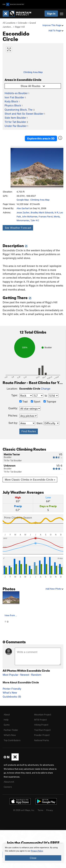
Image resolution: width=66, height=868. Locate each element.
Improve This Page (53, 25)
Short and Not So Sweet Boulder (24, 114)
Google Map (23, 200)
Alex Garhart (23, 208)
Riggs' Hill (20, 27)
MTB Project (40, 720)
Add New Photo (54, 589)
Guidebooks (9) (12, 696)
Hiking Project (41, 725)
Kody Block (11, 101)
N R (56, 212)
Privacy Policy (37, 851)
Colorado (22, 23)
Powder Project (42, 735)
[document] (33, 853)
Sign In (51, 13)
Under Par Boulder (16, 126)
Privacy (50, 810)
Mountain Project (43, 715)
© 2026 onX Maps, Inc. (24, 810)
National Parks (42, 740)
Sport (36, 401)
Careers (8, 787)
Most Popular (10, 675)
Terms (40, 810)
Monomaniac (23, 220)
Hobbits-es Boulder (16, 93)
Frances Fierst (46, 216)
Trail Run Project (42, 730)
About (7, 715)
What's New (10, 692)
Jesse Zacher (23, 212)
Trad (23, 401)
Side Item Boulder (15, 118)
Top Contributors (12, 740)
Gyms (7, 725)
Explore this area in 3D (41, 138)
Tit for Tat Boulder (15, 122)
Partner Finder (11, 730)
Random (36, 675)
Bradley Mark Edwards (42, 212)
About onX (9, 782)
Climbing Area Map (33, 72)
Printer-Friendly (12, 689)
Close (33, 858)
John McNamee (30, 216)
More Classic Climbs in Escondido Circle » (30, 479)
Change (46, 388)
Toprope (50, 401)
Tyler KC (35, 220)
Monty (57, 216)
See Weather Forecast (18, 228)
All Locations (9, 23)
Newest (25, 675)
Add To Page (56, 30)
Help (6, 720)
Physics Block (13, 105)
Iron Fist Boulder (14, 97)
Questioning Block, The (19, 110)
